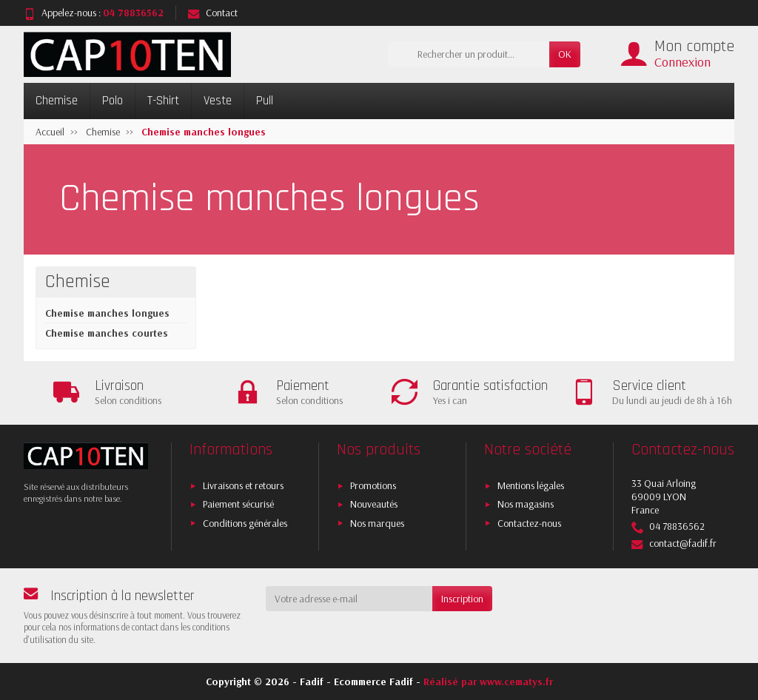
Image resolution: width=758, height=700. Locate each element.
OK (565, 54)
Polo (113, 101)
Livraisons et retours (243, 485)
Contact (213, 13)
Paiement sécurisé (238, 504)
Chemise (57, 101)
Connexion (682, 62)
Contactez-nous (529, 523)
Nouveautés (374, 504)
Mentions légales (531, 485)
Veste (218, 101)
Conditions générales (245, 523)
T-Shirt (163, 101)
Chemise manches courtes (107, 333)
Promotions (373, 485)
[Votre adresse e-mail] (349, 599)
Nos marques (377, 523)
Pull (265, 101)
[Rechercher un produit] (469, 54)
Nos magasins (526, 504)
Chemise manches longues (107, 313)
